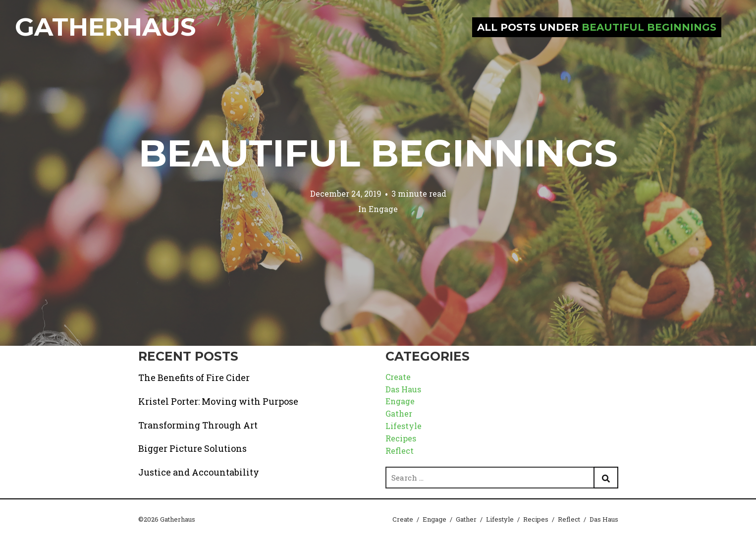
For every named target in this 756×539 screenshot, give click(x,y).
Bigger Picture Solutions (192, 448)
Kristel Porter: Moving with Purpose (218, 401)
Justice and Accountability (199, 472)
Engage (383, 209)
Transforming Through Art (198, 425)
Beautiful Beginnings (378, 153)
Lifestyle (404, 426)
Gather (399, 413)
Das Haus (403, 389)
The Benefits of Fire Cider (194, 377)
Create (398, 377)
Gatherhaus (105, 27)
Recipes (401, 438)
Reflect (400, 451)
